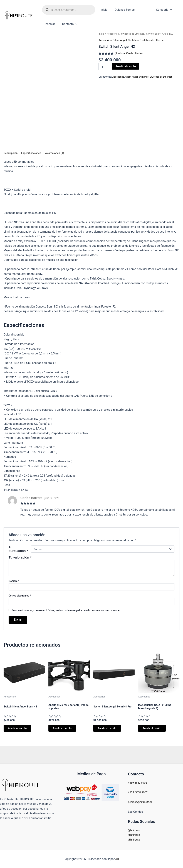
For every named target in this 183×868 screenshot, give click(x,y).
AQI (117, 859)
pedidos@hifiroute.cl (141, 802)
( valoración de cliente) (130, 53)
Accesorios (114, 34)
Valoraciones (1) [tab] (58, 153)
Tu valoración (20, 558)
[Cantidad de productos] (104, 67)
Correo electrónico (20, 597)
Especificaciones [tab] (33, 153)
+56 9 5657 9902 (139, 792)
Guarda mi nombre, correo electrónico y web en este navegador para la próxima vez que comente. (66, 611)
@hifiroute (134, 830)
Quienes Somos (122, 10)
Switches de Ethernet (135, 34)
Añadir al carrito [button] (19, 730)
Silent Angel (122, 40)
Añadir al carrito (125, 66)
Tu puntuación (18, 550)
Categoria (158, 10)
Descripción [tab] (11, 153)
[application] (164, 10)
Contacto (67, 24)
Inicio (103, 10)
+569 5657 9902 (138, 783)
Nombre (14, 582)
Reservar (49, 24)
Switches (136, 40)
